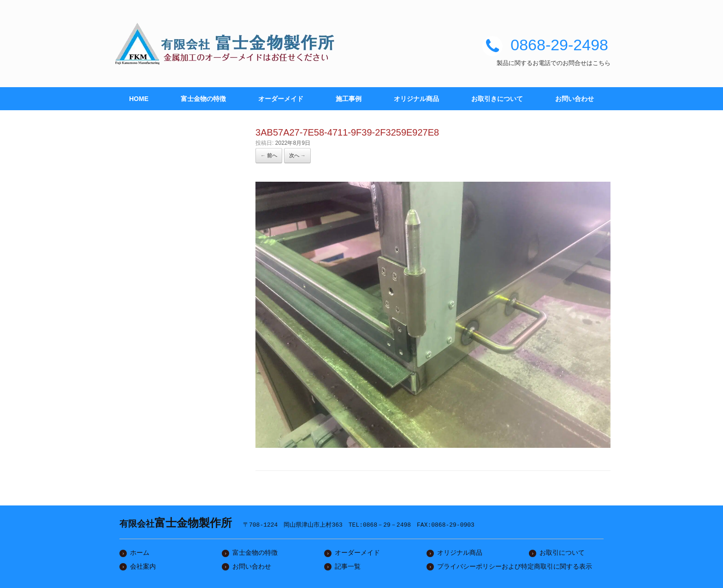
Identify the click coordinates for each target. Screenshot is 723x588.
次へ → (297, 155)
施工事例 (349, 99)
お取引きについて (497, 99)
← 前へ (269, 155)
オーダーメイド (281, 99)
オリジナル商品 (416, 99)
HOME (139, 99)
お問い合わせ (575, 99)
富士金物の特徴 (203, 99)
